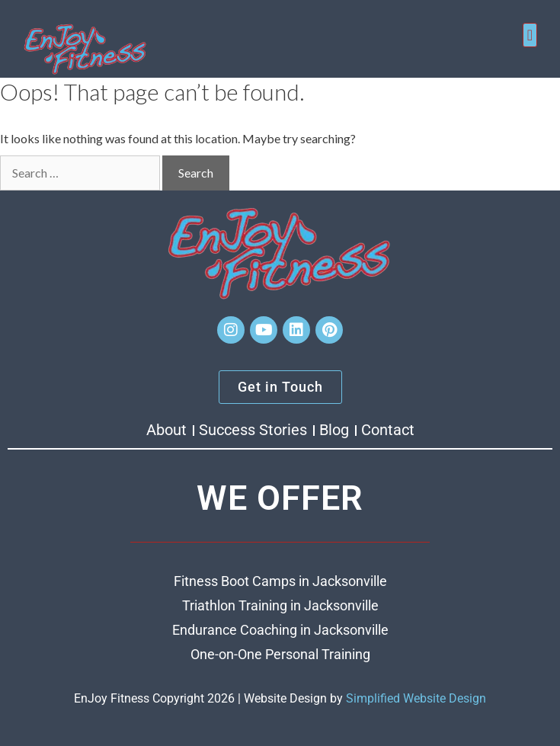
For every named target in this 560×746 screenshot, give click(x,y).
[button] (530, 35)
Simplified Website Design (416, 698)
